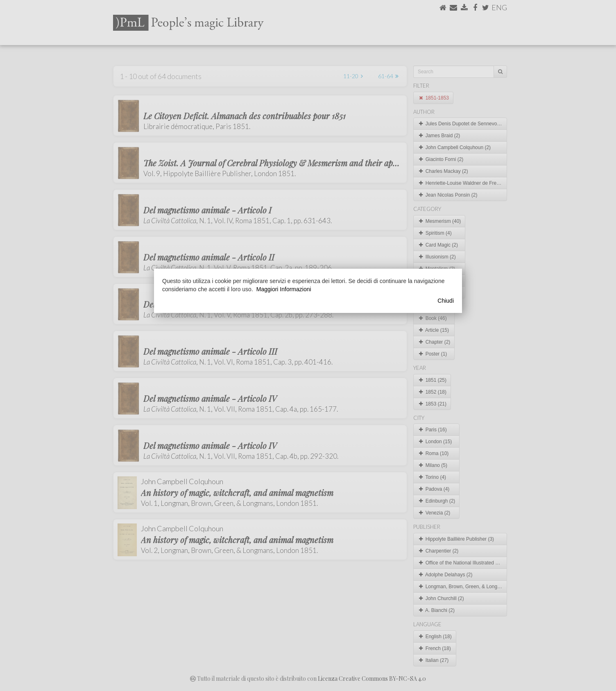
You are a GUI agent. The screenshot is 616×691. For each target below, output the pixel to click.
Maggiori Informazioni (284, 289)
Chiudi (446, 301)
